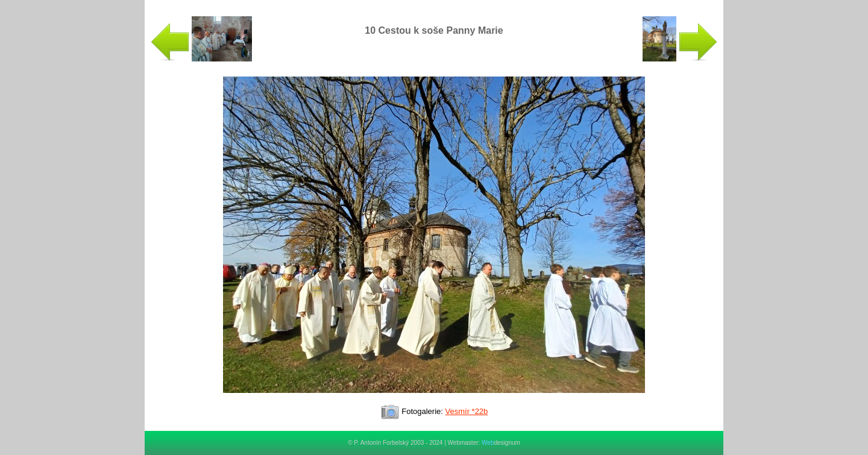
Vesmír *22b (467, 411)
